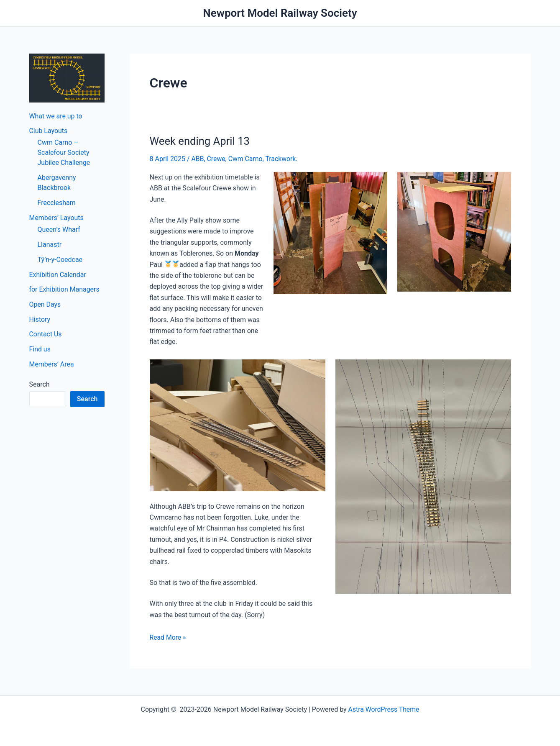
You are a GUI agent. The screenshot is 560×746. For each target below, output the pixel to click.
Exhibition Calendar (58, 275)
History (40, 320)
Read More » (168, 638)
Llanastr (50, 245)
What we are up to (56, 116)
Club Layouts (49, 131)
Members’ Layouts (57, 218)
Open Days (45, 305)
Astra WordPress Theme (384, 709)
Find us (40, 350)
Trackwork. (283, 159)
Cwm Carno (246, 159)
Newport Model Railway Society (280, 13)
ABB (198, 159)
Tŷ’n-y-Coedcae (60, 260)
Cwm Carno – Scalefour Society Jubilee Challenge (64, 153)
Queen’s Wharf (59, 229)
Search (40, 385)
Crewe (216, 159)
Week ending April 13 (201, 141)
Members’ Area (52, 365)
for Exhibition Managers (65, 290)
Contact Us (46, 335)
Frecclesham (57, 203)
